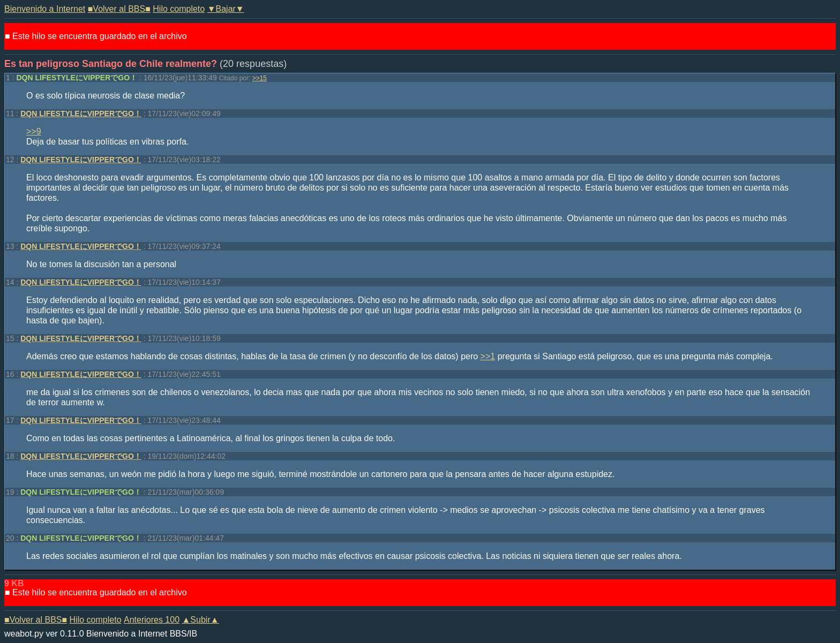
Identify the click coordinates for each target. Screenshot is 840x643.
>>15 (260, 78)
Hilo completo (179, 9)
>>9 (34, 131)
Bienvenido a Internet (45, 9)
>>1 (488, 356)
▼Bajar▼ (226, 9)
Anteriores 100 (152, 620)
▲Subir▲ (201, 620)
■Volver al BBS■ (119, 9)
